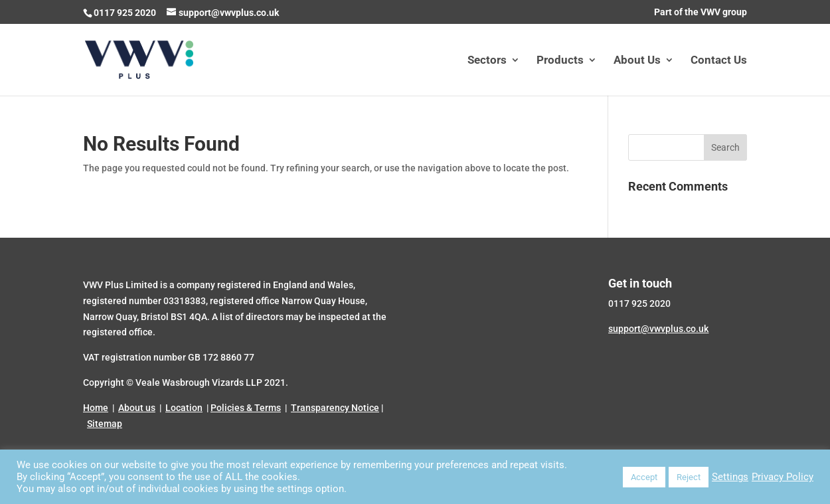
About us (137, 408)
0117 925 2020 (125, 13)
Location (184, 408)
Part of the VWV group (701, 12)
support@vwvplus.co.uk (658, 329)
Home (96, 408)
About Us (637, 61)
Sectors (487, 61)
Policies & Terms (246, 408)
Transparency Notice (335, 408)
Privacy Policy (783, 477)
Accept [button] (644, 477)
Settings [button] (730, 477)
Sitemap (105, 424)
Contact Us (719, 61)
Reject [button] (689, 477)
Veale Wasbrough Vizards (190, 382)
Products (560, 61)
